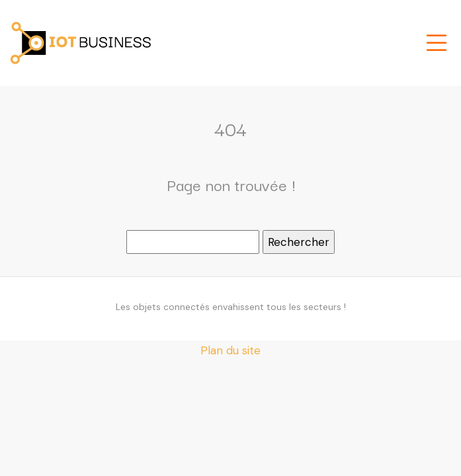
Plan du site (230, 350)
